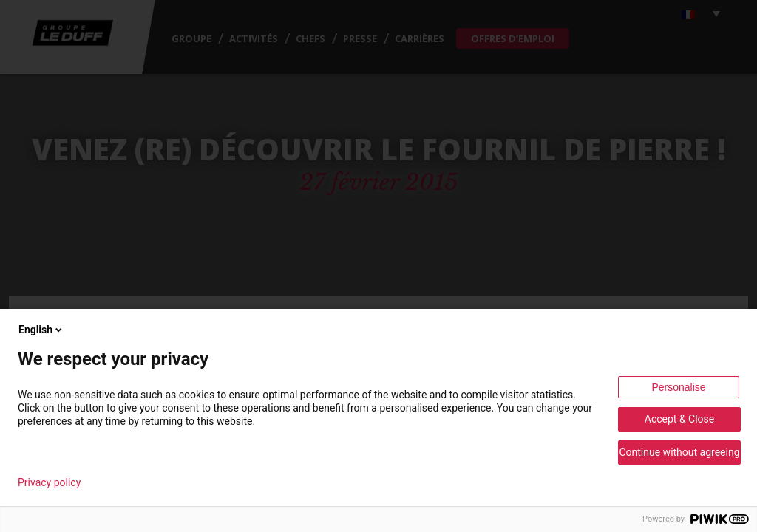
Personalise (678, 387)
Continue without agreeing (679, 452)
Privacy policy (49, 482)
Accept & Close (679, 419)
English (41, 330)
